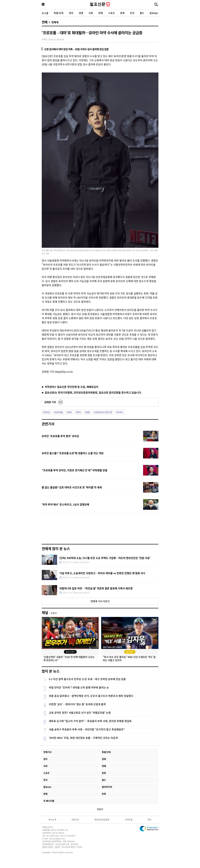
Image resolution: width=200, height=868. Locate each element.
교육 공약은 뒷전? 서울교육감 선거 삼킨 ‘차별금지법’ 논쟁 (80, 713)
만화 (104, 794)
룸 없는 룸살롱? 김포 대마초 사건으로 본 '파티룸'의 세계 (72, 487)
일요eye (154, 13)
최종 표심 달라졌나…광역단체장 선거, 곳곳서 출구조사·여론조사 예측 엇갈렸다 (91, 696)
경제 (81, 13)
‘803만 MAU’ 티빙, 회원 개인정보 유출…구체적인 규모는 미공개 (83, 738)
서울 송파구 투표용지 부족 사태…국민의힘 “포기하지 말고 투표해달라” (87, 729)
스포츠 (111, 13)
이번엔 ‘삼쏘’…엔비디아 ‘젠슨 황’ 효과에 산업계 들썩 (77, 704)
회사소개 (52, 819)
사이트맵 (129, 819)
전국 (132, 13)
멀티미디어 (107, 787)
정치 (71, 13)
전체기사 (47, 752)
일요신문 (100, 5)
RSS (150, 819)
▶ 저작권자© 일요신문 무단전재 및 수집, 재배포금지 (70, 387)
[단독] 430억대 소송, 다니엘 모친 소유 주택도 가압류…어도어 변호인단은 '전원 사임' (105, 558)
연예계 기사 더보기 (100, 601)
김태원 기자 (50, 402)
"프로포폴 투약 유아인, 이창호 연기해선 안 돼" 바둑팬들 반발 (75, 470)
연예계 (55, 22)
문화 (122, 13)
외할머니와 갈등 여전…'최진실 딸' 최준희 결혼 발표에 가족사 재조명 (96, 588)
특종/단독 (59, 13)
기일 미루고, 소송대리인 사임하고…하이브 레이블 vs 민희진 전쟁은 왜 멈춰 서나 (102, 573)
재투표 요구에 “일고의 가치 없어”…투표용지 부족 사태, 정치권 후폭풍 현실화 (90, 721)
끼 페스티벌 (49, 801)
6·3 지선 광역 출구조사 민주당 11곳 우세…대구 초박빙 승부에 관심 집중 (87, 679)
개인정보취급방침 (102, 819)
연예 (101, 13)
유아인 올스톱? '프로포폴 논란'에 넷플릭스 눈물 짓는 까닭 (73, 453)
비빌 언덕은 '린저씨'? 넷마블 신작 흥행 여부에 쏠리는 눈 (79, 687)
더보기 (100, 809)
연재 (45, 794)
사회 (91, 13)
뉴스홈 (45, 13)
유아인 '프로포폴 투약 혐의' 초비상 (60, 436)
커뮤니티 (75, 819)
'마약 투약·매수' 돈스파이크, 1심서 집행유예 (65, 504)
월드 (142, 13)
